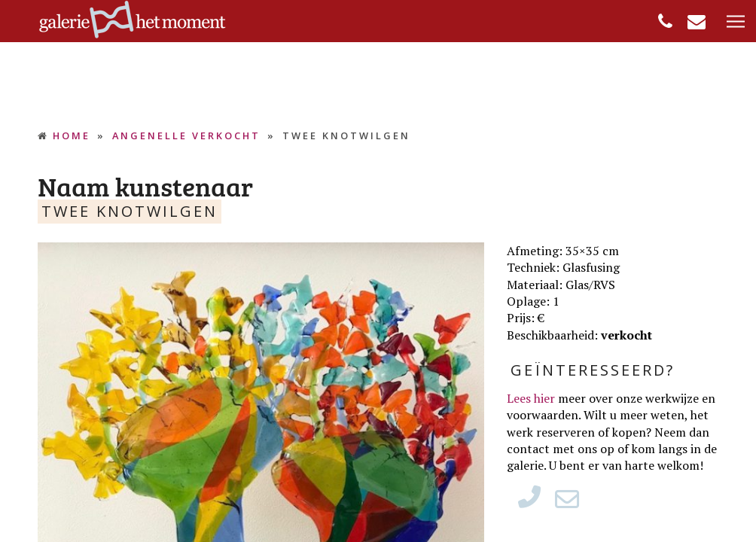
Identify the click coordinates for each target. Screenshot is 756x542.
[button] (736, 22)
